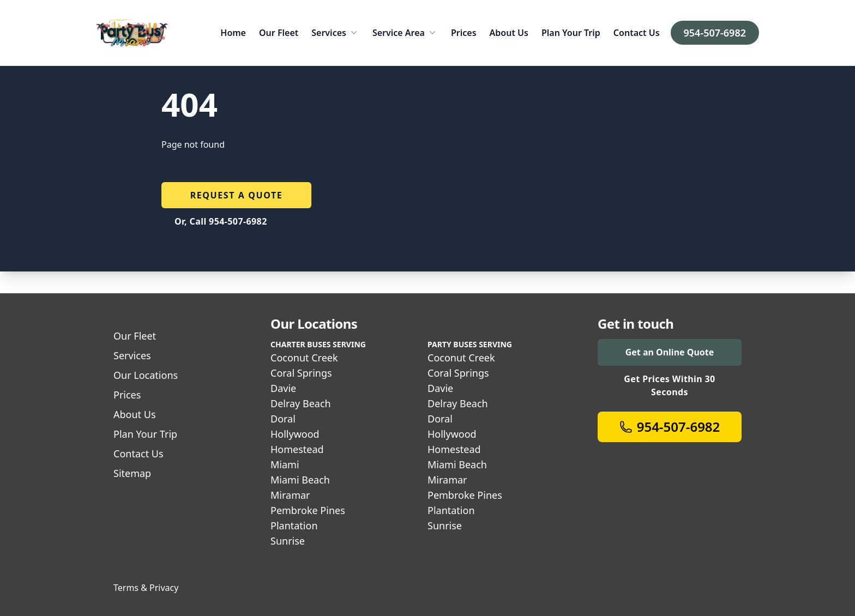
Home (233, 33)
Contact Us (637, 33)
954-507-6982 (715, 33)
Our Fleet (279, 33)
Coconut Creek (304, 358)
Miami (285, 464)
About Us (509, 33)
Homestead (297, 449)
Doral (283, 419)
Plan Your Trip (571, 33)
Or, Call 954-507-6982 (221, 221)
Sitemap (132, 473)
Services (335, 33)
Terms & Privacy (146, 588)
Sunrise (288, 541)
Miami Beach (300, 480)
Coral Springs (301, 373)
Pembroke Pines (308, 510)
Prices (464, 33)
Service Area (405, 33)
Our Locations (146, 375)
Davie (283, 388)
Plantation (294, 526)
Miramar (290, 495)
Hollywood (295, 434)
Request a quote (237, 195)
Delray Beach (301, 403)
